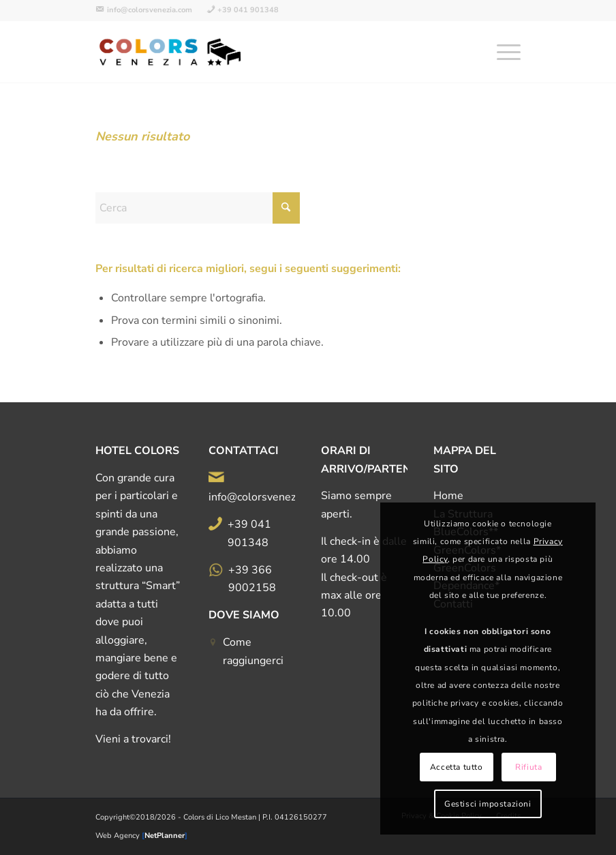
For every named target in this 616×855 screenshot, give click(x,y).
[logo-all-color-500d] (171, 52)
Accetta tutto (457, 767)
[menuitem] (147, 10)
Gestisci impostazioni (488, 804)
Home (448, 496)
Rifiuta (528, 767)
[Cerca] (198, 208)
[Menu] (502, 52)
